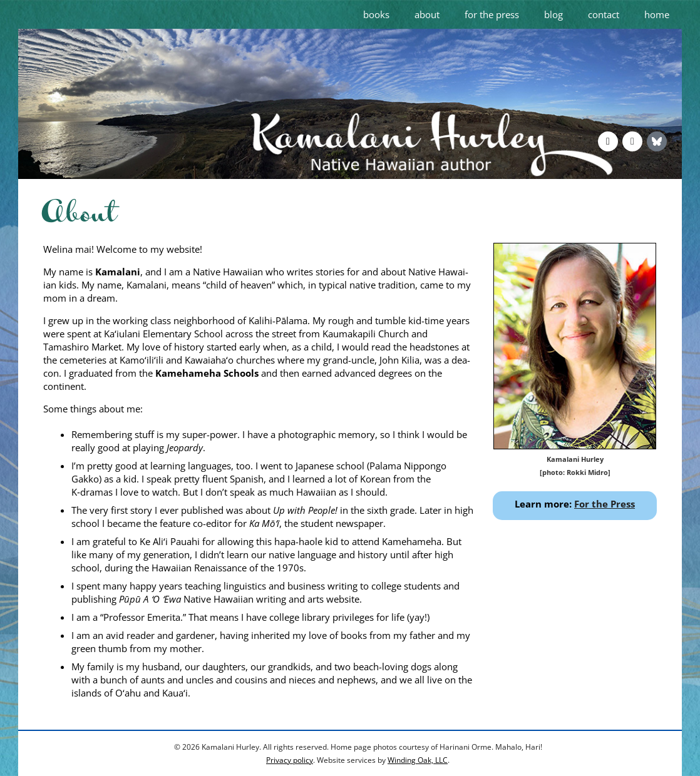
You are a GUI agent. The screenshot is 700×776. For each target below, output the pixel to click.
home (657, 14)
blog (553, 14)
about (427, 14)
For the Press (605, 504)
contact (604, 14)
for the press (492, 14)
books (376, 14)
